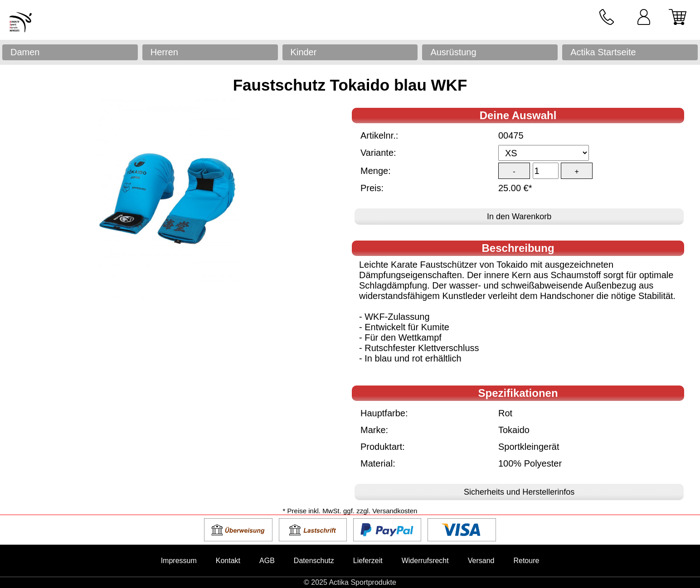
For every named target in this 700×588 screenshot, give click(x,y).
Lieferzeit (368, 561)
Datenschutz (314, 561)
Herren (164, 52)
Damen (25, 52)
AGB (267, 561)
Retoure (526, 561)
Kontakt (228, 561)
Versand (481, 561)
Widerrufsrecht (425, 561)
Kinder (304, 52)
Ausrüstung (453, 52)
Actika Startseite (603, 52)
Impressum (179, 561)
